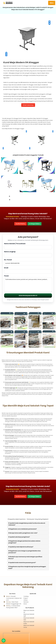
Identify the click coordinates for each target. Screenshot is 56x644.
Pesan (28, 284)
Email (28, 271)
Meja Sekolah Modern (30, 642)
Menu (52, 3)
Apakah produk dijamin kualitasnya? (21, 547)
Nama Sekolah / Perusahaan (28, 246)
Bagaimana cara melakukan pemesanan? (23, 529)
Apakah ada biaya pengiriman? (19, 537)
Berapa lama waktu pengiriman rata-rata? (23, 533)
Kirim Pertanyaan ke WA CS (28, 296)
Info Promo (20, 224)
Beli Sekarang (28, 105)
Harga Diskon (34, 224)
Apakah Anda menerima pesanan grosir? (22, 563)
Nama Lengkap (28, 255)
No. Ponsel (28, 263)
